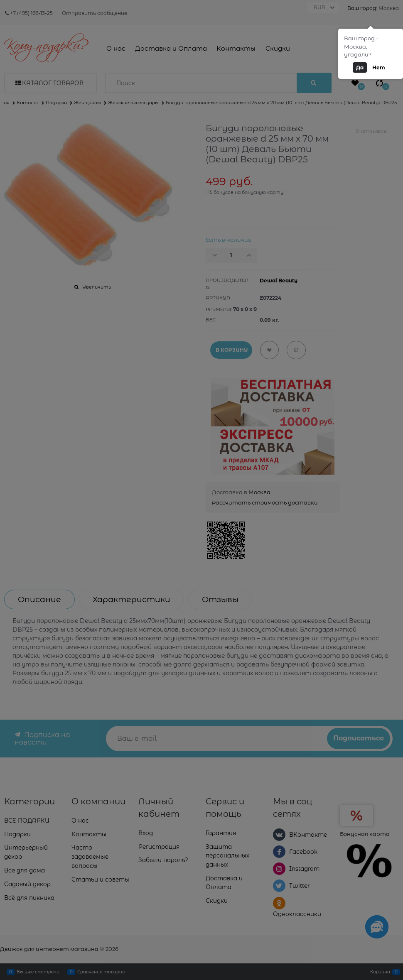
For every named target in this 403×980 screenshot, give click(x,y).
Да (360, 67)
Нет (379, 67)
